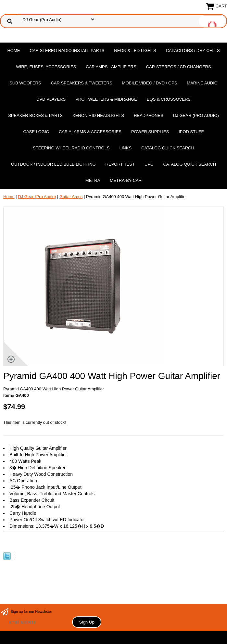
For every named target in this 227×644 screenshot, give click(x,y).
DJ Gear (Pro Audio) (196, 115)
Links (126, 148)
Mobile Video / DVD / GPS (150, 83)
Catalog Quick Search (168, 148)
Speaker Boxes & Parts (35, 115)
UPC (149, 164)
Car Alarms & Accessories (90, 132)
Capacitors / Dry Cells (193, 51)
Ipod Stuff (191, 132)
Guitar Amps (71, 197)
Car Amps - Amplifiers (111, 67)
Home (13, 51)
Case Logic (36, 132)
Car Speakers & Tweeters (82, 83)
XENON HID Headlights (98, 115)
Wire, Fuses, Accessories (46, 67)
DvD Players (51, 99)
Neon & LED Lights (135, 51)
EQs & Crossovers (169, 99)
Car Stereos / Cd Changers (179, 67)
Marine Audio (202, 83)
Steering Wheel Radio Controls (71, 148)
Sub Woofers (25, 83)
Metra (93, 180)
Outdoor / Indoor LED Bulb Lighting (53, 164)
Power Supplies (150, 132)
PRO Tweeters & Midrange (106, 99)
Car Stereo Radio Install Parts (67, 51)
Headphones (149, 115)
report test (120, 164)
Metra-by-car (126, 180)
